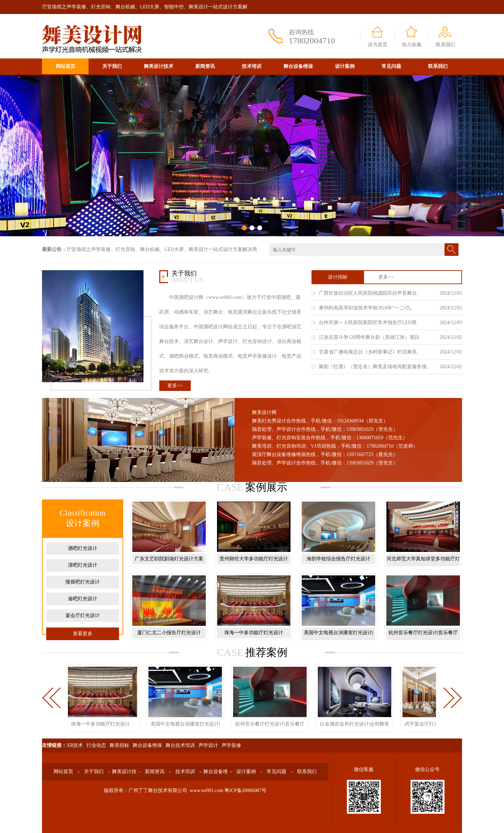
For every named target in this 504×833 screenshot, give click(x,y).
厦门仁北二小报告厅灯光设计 (169, 633)
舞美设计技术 (159, 66)
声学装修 (231, 745)
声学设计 (208, 745)
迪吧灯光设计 (83, 599)
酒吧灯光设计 (83, 548)
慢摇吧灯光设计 (83, 582)
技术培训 (252, 66)
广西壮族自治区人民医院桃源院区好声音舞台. (369, 293)
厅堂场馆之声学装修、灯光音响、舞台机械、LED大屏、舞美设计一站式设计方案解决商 (162, 249)
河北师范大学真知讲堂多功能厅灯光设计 (423, 564)
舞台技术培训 (180, 745)
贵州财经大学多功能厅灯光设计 (254, 559)
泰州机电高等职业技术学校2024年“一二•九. (366, 308)
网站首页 (65, 66)
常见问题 (391, 66)
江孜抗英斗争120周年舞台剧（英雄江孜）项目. (370, 337)
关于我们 (112, 66)
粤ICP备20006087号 (245, 790)
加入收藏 (412, 45)
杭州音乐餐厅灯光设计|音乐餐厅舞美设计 (423, 638)
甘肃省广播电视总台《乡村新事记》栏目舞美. (369, 352)
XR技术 (75, 745)
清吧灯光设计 (83, 565)
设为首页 (378, 45)
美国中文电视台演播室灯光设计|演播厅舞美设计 (339, 638)
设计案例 (345, 66)
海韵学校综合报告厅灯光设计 (338, 559)
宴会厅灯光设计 (83, 615)
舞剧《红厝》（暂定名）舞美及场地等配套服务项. (373, 367)
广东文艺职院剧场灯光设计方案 (169, 559)
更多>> (175, 386)
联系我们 (446, 45)
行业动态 (96, 745)
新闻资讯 (205, 66)
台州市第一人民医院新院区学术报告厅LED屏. (368, 323)
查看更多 (83, 634)
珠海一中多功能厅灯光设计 (254, 633)
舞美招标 (119, 745)
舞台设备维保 (298, 66)
